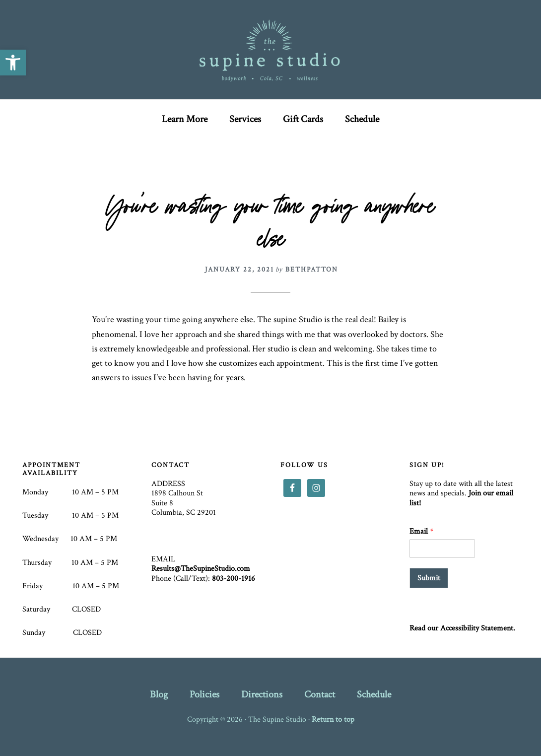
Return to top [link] (333, 720)
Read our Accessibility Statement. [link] (462, 628)
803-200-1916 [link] (234, 579)
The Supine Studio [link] (270, 50)
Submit (429, 578)
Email (421, 532)
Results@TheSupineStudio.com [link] (201, 569)
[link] (13, 63)
